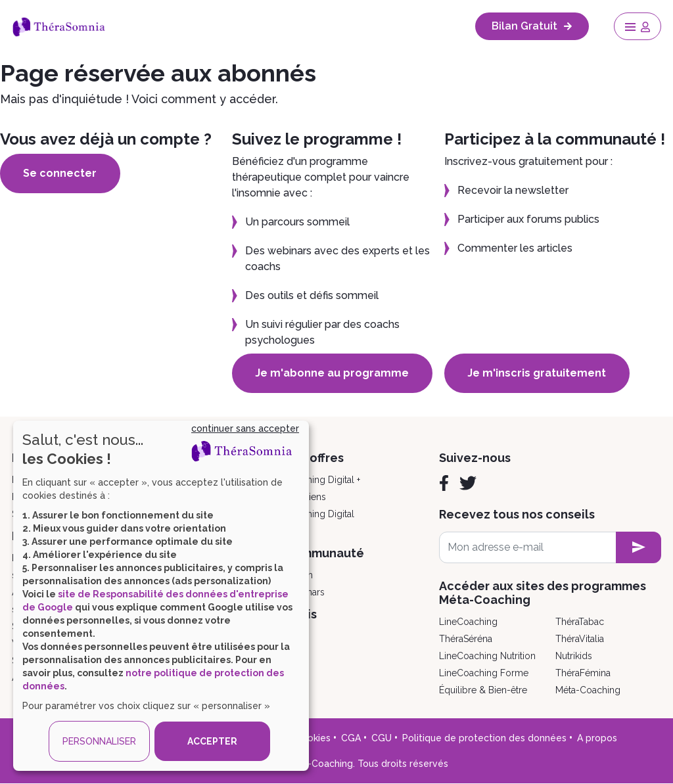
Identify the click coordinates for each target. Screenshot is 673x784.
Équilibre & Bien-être (483, 690)
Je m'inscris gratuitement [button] (537, 373)
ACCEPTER (212, 741)
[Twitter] (468, 483)
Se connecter (60, 173)
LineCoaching (468, 622)
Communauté (324, 553)
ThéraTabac (580, 622)
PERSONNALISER (99, 741)
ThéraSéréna (466, 639)
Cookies (313, 738)
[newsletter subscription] (638, 547)
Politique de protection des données (484, 738)
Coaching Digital (319, 514)
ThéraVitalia (580, 639)
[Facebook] (444, 483)
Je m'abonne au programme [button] (333, 373)
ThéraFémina (583, 673)
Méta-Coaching (588, 690)
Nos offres (314, 458)
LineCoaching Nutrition (487, 656)
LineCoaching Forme (484, 673)
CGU (382, 738)
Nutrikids (574, 656)
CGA (351, 738)
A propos (597, 738)
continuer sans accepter (245, 428)
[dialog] (161, 596)
